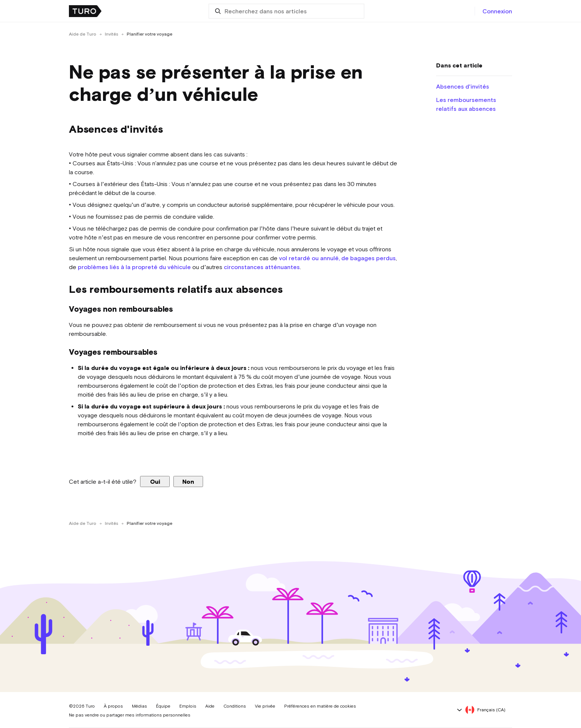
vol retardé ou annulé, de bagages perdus (337, 258)
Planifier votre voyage (150, 34)
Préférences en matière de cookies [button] (320, 706)
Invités (112, 34)
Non (188, 482)
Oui (155, 482)
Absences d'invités (463, 86)
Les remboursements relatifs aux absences (466, 104)
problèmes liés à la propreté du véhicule (134, 267)
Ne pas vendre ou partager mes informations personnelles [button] (130, 715)
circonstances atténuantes (262, 267)
